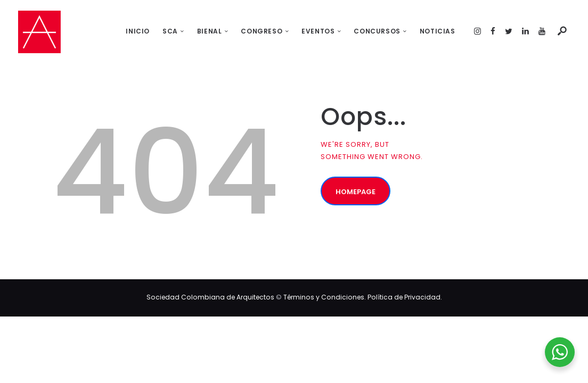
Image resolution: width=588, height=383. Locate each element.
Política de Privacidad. (405, 297)
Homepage (356, 192)
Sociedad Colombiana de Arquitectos (210, 297)
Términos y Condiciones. (325, 297)
